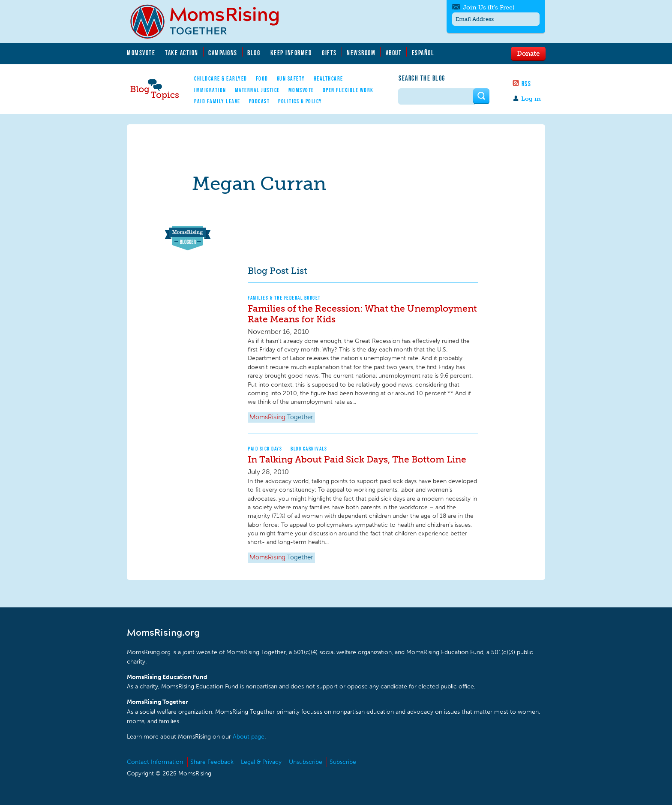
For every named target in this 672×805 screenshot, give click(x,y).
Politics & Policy (300, 101)
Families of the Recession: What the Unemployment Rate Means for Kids (362, 314)
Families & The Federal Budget (284, 298)
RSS (526, 84)
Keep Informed (291, 53)
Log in (531, 99)
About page (249, 737)
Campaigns (223, 53)
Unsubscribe (306, 762)
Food (262, 78)
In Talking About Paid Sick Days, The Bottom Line (357, 459)
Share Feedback (212, 762)
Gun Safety (291, 78)
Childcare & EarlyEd (221, 78)
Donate (528, 53)
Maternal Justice (257, 90)
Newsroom (361, 53)
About (394, 53)
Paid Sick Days (265, 449)
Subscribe (343, 762)
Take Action (182, 53)
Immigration (210, 90)
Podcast (259, 101)
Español (423, 53)
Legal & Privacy (261, 762)
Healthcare (328, 78)
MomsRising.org (210, 21)
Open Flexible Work (348, 90)
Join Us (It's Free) (489, 8)
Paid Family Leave (217, 101)
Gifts (329, 53)
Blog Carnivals (309, 449)
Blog (254, 53)
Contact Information (155, 762)
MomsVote (141, 53)
